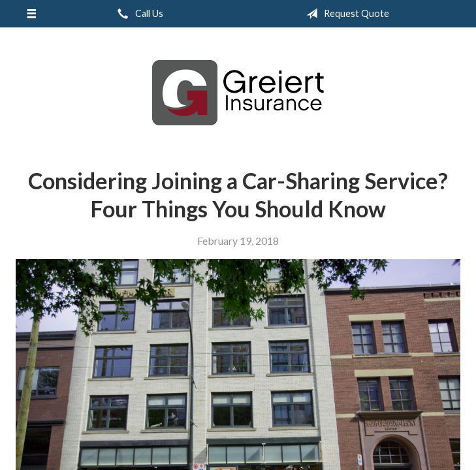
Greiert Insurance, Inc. (238, 93)
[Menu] (31, 14)
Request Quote (345, 14)
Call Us (138, 14)
